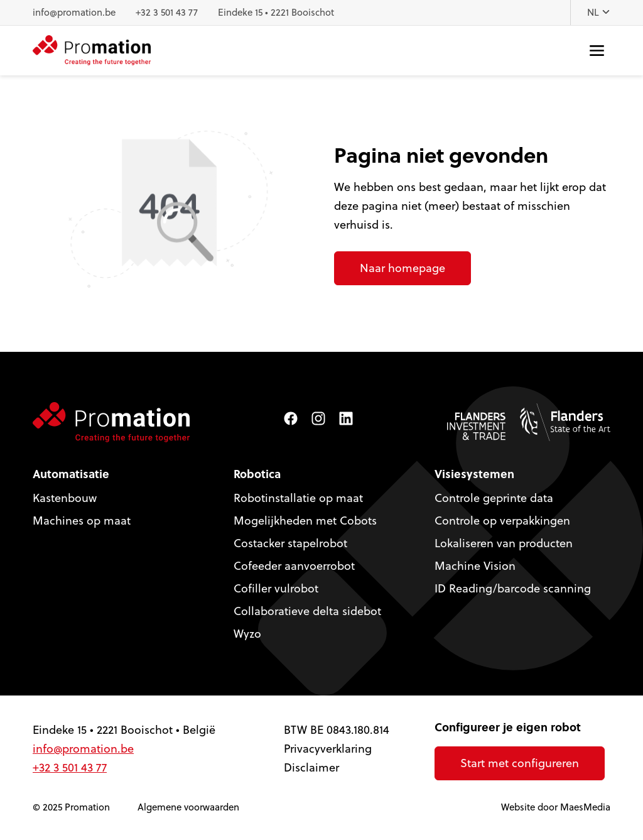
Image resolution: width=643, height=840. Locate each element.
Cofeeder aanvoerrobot (294, 566)
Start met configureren (520, 763)
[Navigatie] (597, 51)
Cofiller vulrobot (276, 588)
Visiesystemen (474, 474)
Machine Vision (475, 566)
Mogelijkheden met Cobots (305, 521)
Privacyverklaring (328, 749)
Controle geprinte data (494, 498)
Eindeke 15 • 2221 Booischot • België (124, 730)
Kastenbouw (65, 498)
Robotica (257, 474)
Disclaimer (311, 767)
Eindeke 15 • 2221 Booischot (276, 12)
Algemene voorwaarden (188, 807)
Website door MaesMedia (556, 807)
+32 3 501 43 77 (167, 12)
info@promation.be (74, 12)
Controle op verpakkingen (502, 521)
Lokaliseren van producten (504, 543)
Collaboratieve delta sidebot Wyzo (307, 622)
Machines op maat (82, 521)
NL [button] (599, 12)
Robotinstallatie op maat (298, 498)
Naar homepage (403, 268)
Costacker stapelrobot (290, 543)
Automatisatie (71, 474)
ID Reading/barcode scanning (513, 588)
